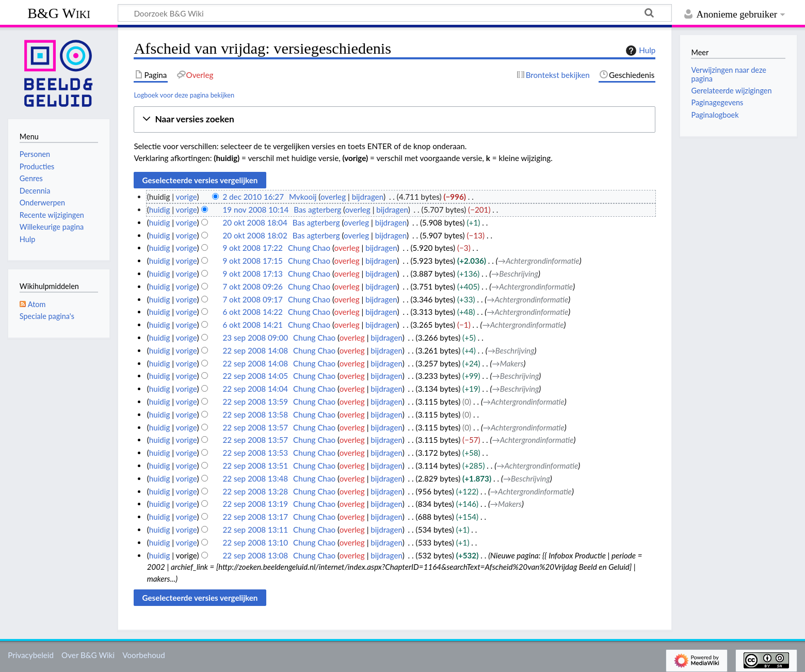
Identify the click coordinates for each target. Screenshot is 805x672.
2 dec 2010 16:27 (253, 197)
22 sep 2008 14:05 (255, 376)
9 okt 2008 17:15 (253, 261)
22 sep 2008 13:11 (255, 530)
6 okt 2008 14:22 (253, 312)
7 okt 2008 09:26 (253, 286)
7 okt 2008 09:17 (253, 299)
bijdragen (368, 197)
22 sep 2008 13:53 (255, 453)
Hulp (639, 51)
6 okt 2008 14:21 (253, 325)
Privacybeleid (31, 655)
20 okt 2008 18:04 (255, 222)
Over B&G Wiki (88, 655)
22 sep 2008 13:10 (255, 542)
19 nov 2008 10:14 (255, 210)
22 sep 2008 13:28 (255, 491)
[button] (395, 119)
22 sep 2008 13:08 (255, 555)
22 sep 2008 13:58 (255, 414)
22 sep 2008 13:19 (255, 504)
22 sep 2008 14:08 (255, 350)
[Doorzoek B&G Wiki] (395, 13)
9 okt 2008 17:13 (253, 274)
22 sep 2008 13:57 (255, 427)
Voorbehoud (143, 655)
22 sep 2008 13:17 (255, 517)
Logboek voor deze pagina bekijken (184, 95)
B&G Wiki (59, 13)
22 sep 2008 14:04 (255, 389)
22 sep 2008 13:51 (255, 466)
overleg (333, 197)
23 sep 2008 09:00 (255, 338)
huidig (160, 210)
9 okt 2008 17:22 (253, 248)
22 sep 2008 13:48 (255, 478)
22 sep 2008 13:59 (255, 402)
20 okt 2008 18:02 (255, 235)
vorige (187, 197)
